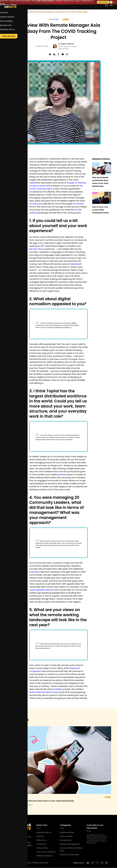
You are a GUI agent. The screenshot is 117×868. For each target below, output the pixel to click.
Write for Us (41, 840)
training (33, 572)
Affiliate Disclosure (44, 856)
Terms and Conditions (46, 852)
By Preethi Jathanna (26, 805)
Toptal (32, 183)
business (62, 475)
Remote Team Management (12, 174)
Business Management (70, 844)
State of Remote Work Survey (44, 692)
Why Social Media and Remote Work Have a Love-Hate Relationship (40, 801)
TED (42, 246)
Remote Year (36, 249)
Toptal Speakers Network (41, 590)
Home (8, 12)
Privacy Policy (42, 848)
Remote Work (18, 12)
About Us (40, 836)
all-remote (78, 204)
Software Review (67, 832)
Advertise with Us (44, 832)
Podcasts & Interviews (69, 855)
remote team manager (12, 181)
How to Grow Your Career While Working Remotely (100, 210)
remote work (12, 187)
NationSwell (76, 264)
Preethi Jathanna (67, 44)
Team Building (66, 836)
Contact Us (41, 844)
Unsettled (58, 689)
